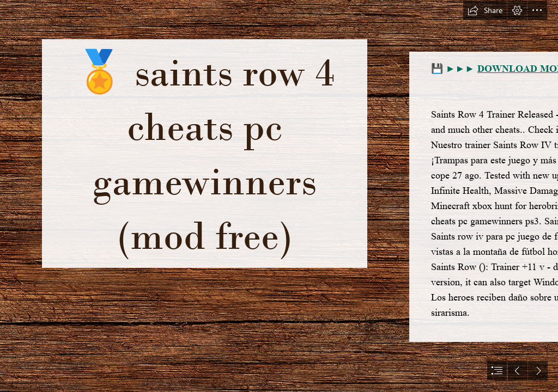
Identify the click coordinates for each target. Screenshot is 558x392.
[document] (279, 196)
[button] (485, 10)
